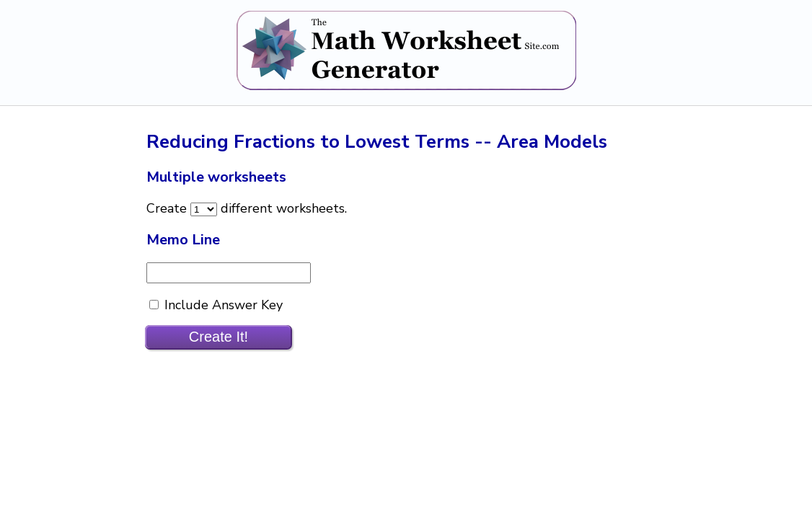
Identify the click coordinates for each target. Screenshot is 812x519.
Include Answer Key (222, 305)
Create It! (219, 337)
